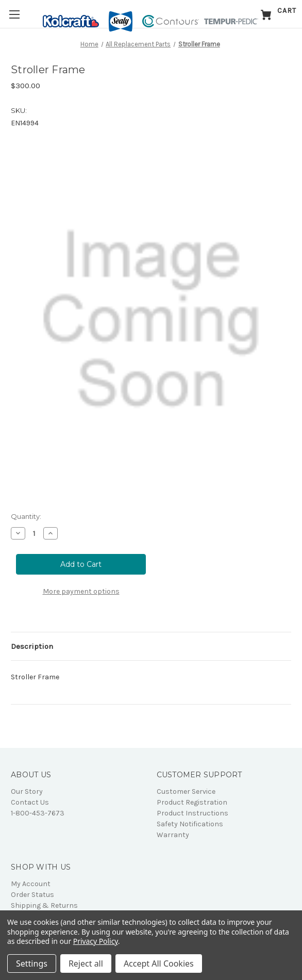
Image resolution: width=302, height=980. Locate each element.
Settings (32, 963)
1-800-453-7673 (38, 813)
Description (32, 646)
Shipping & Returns (44, 905)
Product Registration (192, 802)
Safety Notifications (190, 824)
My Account (31, 884)
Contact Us (30, 802)
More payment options (81, 591)
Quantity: (26, 516)
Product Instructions (192, 813)
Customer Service (186, 791)
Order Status (32, 895)
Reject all (86, 963)
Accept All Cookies (159, 963)
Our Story (27, 791)
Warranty (173, 835)
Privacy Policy (96, 941)
